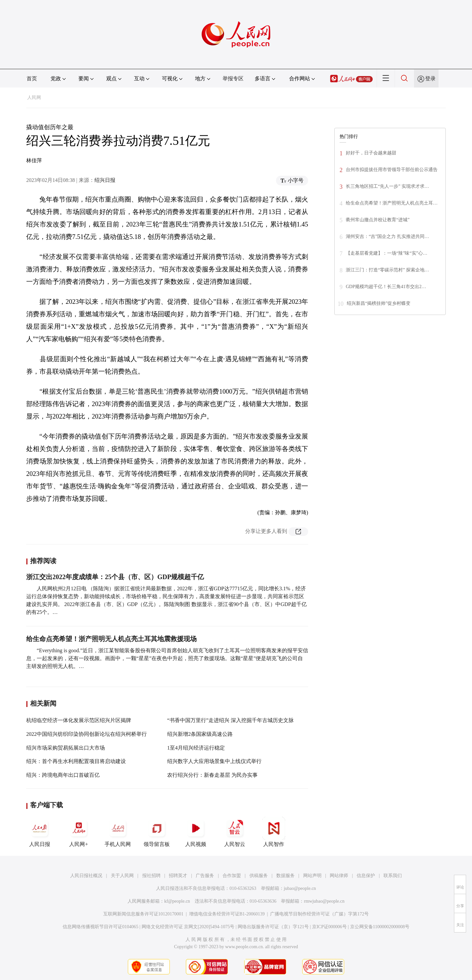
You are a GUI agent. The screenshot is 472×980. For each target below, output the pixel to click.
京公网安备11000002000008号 (380, 927)
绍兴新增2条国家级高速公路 (200, 734)
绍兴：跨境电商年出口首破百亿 (63, 775)
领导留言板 (157, 832)
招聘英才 (178, 876)
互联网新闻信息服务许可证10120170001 (143, 914)
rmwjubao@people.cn (324, 901)
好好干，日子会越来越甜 (371, 153)
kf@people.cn (177, 901)
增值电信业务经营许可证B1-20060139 (227, 914)
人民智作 (274, 832)
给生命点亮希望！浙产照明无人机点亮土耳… (392, 203)
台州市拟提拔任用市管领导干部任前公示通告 (392, 170)
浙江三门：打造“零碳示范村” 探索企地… (387, 270)
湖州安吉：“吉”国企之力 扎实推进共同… (387, 236)
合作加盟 (232, 876)
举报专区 (233, 78)
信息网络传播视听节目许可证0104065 (100, 927)
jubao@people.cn (300, 888)
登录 (430, 78)
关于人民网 (122, 876)
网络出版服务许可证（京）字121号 (273, 927)
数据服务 (285, 876)
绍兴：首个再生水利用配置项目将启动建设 (76, 761)
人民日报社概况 (86, 876)
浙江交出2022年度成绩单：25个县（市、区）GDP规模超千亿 (115, 577)
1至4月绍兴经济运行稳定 (196, 748)
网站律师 (339, 876)
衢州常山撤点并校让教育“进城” (378, 220)
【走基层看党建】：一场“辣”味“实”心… (387, 253)
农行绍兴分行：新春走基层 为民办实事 (212, 775)
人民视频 (196, 832)
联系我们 (393, 876)
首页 (32, 78)
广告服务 (205, 876)
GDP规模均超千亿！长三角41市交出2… (386, 287)
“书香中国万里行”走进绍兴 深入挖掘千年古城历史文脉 (230, 720)
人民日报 (40, 832)
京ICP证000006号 (329, 927)
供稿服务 (259, 876)
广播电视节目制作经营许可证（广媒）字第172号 (319, 914)
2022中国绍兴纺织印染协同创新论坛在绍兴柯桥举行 (87, 734)
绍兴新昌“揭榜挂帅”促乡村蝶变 (379, 303)
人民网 (34, 98)
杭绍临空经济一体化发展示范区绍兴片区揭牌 (79, 720)
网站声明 (312, 876)
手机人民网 (118, 832)
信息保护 (366, 876)
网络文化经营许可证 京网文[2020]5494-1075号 (188, 927)
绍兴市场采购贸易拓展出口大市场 (66, 748)
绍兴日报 (105, 180)
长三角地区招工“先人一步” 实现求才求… (387, 186)
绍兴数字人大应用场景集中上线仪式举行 (214, 761)
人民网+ (79, 832)
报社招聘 (151, 876)
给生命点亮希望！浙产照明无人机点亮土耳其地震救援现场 (111, 639)
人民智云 (235, 832)
